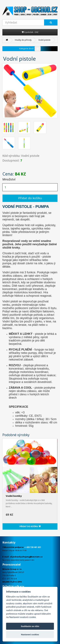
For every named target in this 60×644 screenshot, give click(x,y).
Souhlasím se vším (30, 626)
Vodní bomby (14, 496)
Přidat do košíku (30, 198)
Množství (9, 179)
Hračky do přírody (23, 40)
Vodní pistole (44, 40)
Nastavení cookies (30, 634)
